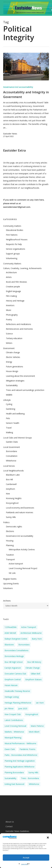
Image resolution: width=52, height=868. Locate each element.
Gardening (11, 409)
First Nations (12, 235)
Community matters (12, 226)
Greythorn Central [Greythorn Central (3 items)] (13, 679)
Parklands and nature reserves (20, 512)
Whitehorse (11, 461)
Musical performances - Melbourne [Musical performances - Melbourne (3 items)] (20, 743)
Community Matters (12, 264)
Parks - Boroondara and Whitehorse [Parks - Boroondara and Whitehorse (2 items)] (21, 755)
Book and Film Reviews (16, 282)
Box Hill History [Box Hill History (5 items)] (34, 662)
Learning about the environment (20, 376)
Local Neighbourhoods (13, 471)
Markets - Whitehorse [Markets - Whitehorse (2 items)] (14, 732)
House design (12, 371)
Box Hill (9, 479)
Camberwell (11, 484)
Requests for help (14, 244)
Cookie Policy (25, 864)
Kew (8, 494)
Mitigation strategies (15, 381)
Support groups (13, 254)
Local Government (12, 447)
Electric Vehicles (13, 357)
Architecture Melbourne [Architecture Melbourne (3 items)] (31, 633)
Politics (6, 522)
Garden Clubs (12, 442)
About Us (10, 822)
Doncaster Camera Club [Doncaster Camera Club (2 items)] (15, 674)
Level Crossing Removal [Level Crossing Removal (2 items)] (15, 726)
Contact (9, 826)
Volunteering (12, 258)
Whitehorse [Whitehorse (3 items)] (34, 784)
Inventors (10, 305)
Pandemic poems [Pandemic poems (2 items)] (27, 749)
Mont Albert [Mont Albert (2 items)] (34, 732)
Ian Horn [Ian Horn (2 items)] (40, 703)
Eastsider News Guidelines (17, 831)
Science (9, 334)
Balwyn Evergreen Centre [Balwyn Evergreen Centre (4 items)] (16, 639)
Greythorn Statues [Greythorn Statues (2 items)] (33, 679)
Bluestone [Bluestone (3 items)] (9, 645)
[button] (48, 838)
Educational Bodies (15, 230)
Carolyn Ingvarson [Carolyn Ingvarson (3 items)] (13, 668)
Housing (10, 541)
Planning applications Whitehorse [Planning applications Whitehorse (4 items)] (19, 767)
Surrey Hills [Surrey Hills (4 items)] (33, 772)
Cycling (9, 404)
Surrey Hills (11, 517)
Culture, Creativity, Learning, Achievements (22, 268)
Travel (9, 428)
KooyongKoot (12, 503)
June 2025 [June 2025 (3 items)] (23, 709)
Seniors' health (13, 423)
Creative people (13, 287)
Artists (9, 277)
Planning (10, 545)
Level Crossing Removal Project (23, 568)
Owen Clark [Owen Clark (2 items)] (10, 749)
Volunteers (8, 588)
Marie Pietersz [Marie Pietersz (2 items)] (37, 726)
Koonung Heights (14, 498)
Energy (9, 362)
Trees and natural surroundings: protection (25, 390)
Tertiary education (14, 338)
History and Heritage (15, 301)
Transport (10, 559)
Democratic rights (14, 527)
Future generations (14, 367)
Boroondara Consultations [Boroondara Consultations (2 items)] (17, 650)
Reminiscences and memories (19, 329)
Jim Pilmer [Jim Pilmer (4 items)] (9, 709)
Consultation (12, 456)
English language (13, 291)
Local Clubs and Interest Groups (18, 438)
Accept (26, 858)
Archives (7, 601)
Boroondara (11, 451)
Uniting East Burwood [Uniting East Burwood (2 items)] (14, 784)
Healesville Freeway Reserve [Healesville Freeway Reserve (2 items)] (17, 691)
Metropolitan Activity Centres (22, 549)
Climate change (13, 352)
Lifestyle (7, 400)
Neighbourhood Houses (17, 239)
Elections (10, 531)
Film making (11, 296)
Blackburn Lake (13, 475)
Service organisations (16, 249)
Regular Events (10, 579)
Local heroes (9, 466)
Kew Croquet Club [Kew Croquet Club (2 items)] (13, 714)
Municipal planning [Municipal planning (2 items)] (13, 738)
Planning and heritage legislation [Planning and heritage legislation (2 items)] (20, 761)
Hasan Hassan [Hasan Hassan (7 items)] (11, 685)
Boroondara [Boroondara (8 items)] (24, 645)
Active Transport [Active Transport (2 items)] (29, 627)
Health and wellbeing (15, 414)
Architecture (11, 272)
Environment (9, 348)
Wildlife (9, 395)
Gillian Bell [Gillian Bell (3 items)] (35, 674)
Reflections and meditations (19, 324)
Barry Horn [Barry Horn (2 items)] (37, 639)
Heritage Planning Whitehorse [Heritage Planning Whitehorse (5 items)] (18, 703)
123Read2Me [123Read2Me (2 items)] (11, 627)
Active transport (16, 564)
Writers (9, 343)
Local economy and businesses (20, 508)
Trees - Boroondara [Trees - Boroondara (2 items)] (30, 778)
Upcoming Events (11, 584)
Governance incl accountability (18, 87)
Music (9, 310)
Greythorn (10, 489)
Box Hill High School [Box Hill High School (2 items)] (14, 662)
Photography (12, 315)
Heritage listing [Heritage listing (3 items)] (12, 697)
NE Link (12, 573)
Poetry (9, 319)
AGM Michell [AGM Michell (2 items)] (10, 633)
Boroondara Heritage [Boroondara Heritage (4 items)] (14, 656)
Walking (9, 432)
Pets (8, 418)
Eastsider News (10, 134)
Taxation (10, 555)
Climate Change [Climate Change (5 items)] (33, 668)
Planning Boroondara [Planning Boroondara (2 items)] (14, 772)
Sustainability (12, 385)
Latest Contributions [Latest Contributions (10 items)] (14, 720)
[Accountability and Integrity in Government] (26, 67)
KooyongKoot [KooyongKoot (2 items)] (32, 714)
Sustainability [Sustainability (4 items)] (10, 778)
